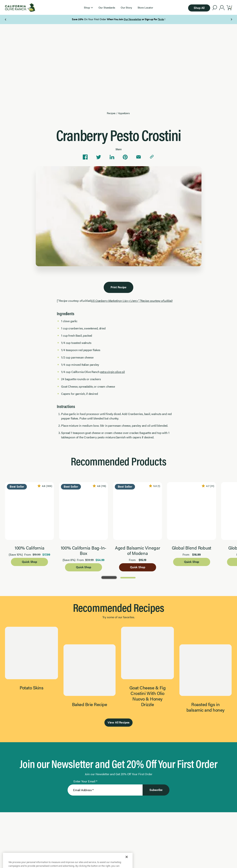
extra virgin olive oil (112, 372)
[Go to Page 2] (128, 577)
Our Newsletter (132, 19)
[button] (88, 7)
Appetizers (124, 113)
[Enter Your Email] (105, 790)
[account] (222, 8)
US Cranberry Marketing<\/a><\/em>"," (132, 301)
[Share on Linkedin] (112, 157)
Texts (161, 19)
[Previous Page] (6, 19)
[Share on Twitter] (99, 157)
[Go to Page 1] (109, 577)
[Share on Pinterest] (125, 157)
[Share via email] (138, 157)
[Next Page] (231, 19)
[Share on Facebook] (85, 157)
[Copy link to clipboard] (152, 157)
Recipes (111, 113)
